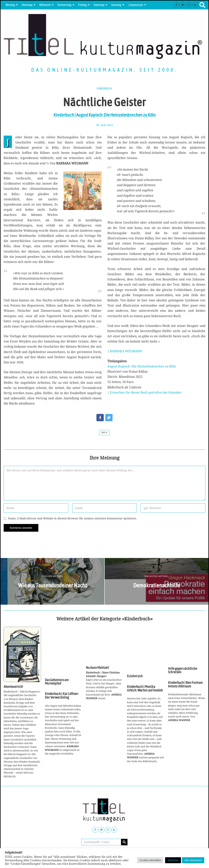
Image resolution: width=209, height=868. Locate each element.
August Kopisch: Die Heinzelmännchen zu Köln (142, 366)
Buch (104, 433)
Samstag (99, 5)
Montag (10, 5)
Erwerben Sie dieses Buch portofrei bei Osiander (146, 392)
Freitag (82, 5)
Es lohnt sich (135, 676)
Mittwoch (45, 5)
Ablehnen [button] (173, 860)
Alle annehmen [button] (193, 860)
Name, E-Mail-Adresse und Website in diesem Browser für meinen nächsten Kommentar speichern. (72, 518)
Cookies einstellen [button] (150, 860)
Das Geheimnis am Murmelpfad (57, 682)
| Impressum (136, 5)
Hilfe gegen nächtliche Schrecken (183, 670)
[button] (124, 842)
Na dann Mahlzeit (97, 668)
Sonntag (116, 5)
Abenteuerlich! (13, 687)
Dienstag (27, 5)
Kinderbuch (104, 89)
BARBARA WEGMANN (126, 351)
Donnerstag (65, 5)
